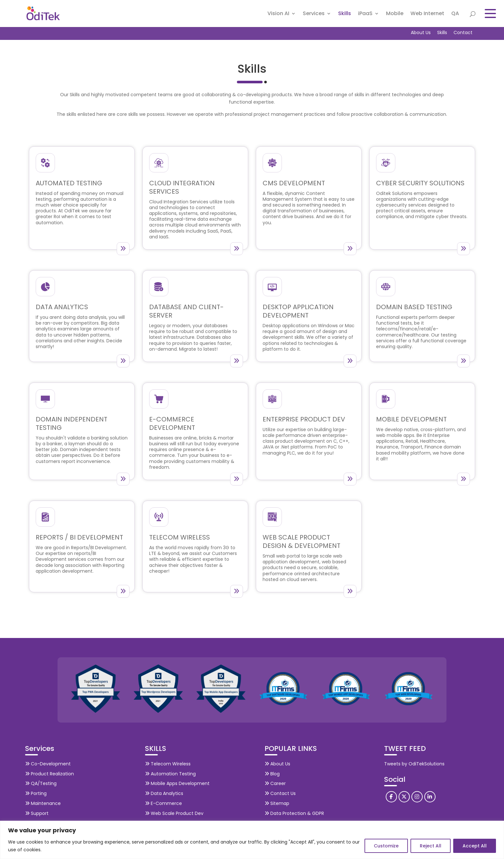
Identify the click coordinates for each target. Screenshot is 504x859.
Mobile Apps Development (177, 783)
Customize (386, 846)
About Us (421, 32)
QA (455, 14)
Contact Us (280, 793)
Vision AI (278, 14)
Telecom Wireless (168, 764)
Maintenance (43, 803)
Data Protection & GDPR (294, 813)
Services (314, 14)
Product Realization (50, 774)
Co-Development (48, 764)
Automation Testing (170, 774)
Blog (272, 774)
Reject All (431, 846)
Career (275, 783)
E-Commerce (163, 803)
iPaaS (365, 14)
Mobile (395, 14)
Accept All (475, 846)
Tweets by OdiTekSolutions (414, 764)
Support (37, 813)
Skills (345, 14)
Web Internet (427, 14)
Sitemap (277, 803)
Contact (463, 32)
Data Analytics (164, 793)
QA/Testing (41, 783)
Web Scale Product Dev (174, 813)
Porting (36, 793)
